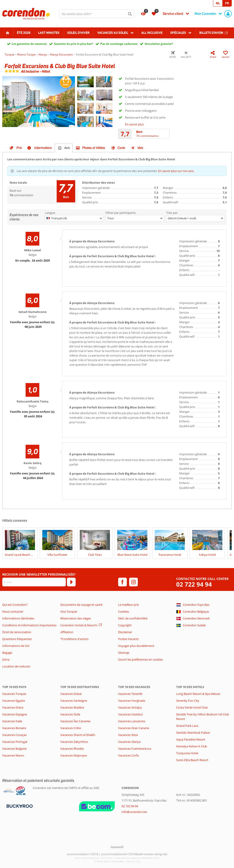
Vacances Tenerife (130, 694)
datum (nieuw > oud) (182, 218)
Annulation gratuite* (159, 44)
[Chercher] (130, 14)
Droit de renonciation (17, 632)
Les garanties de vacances (29, 44)
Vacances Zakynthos (74, 742)
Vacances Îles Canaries (75, 721)
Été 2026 (24, 33)
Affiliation (67, 632)
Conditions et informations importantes (29, 625)
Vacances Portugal (15, 742)
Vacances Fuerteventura (135, 749)
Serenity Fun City (188, 701)
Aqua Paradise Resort (191, 739)
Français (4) (57, 218)
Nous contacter (13, 611)
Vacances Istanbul (130, 714)
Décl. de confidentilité (133, 618)
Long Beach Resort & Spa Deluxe (198, 694)
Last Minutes (49, 33)
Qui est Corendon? (15, 605)
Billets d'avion (211, 33)
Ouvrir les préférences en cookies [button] (141, 659)
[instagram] (133, 582)
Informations (43, 148)
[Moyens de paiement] (19, 806)
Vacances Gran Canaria (134, 728)
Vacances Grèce (13, 707)
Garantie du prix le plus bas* (74, 44)
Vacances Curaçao (15, 735)
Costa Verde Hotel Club (192, 707)
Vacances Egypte (14, 701)
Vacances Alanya (129, 742)
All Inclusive (152, 33)
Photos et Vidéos (94, 148)
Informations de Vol (16, 646)
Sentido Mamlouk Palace (193, 733)
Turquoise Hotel (187, 753)
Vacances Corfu (129, 755)
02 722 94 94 (194, 584)
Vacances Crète (71, 728)
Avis (67, 148)
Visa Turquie (69, 611)
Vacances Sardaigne (74, 701)
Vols (140, 148)
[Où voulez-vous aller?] (97, 14)
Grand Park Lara (187, 726)
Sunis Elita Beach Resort (192, 760)
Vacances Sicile (70, 714)
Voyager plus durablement (136, 646)
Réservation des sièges (76, 618)
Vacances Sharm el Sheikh (78, 735)
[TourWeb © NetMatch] (117, 847)
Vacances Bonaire (14, 728)
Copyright (125, 625)
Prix (19, 148)
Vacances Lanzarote (132, 721)
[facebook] (122, 582)
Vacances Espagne (15, 714)
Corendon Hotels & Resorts (79, 625)
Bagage (7, 653)
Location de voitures (16, 666)
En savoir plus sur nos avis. (176, 171)
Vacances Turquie (14, 694)
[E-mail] (34, 582)
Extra (6, 659)
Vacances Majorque (74, 755)
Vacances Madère (72, 707)
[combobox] (97, 14)
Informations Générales (18, 618)
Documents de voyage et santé (81, 605)
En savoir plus (134, 124)
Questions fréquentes (17, 639)
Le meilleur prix (129, 605)
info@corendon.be (134, 812)
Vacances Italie (12, 721)
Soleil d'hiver (78, 33)
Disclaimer (125, 632)
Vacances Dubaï (71, 694)
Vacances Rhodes (72, 749)
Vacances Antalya (130, 707)
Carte (121, 148)
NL (218, 3)
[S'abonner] (71, 582)
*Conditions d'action (74, 639)
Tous (110, 218)
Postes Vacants (128, 639)
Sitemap (124, 653)
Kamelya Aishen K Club (192, 746)
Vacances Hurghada (132, 701)
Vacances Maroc (13, 755)
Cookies (124, 611)
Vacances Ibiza (128, 735)
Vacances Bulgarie (14, 749)
